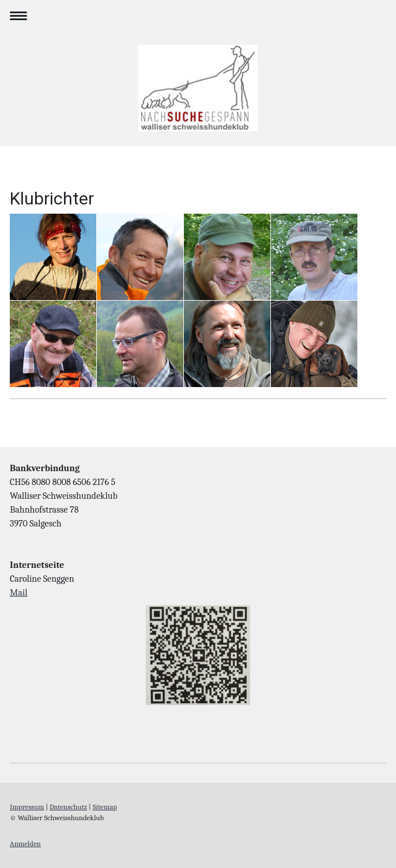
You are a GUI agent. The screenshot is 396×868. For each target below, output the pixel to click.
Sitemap (105, 807)
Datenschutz (68, 807)
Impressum (27, 807)
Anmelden (25, 844)
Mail (19, 593)
